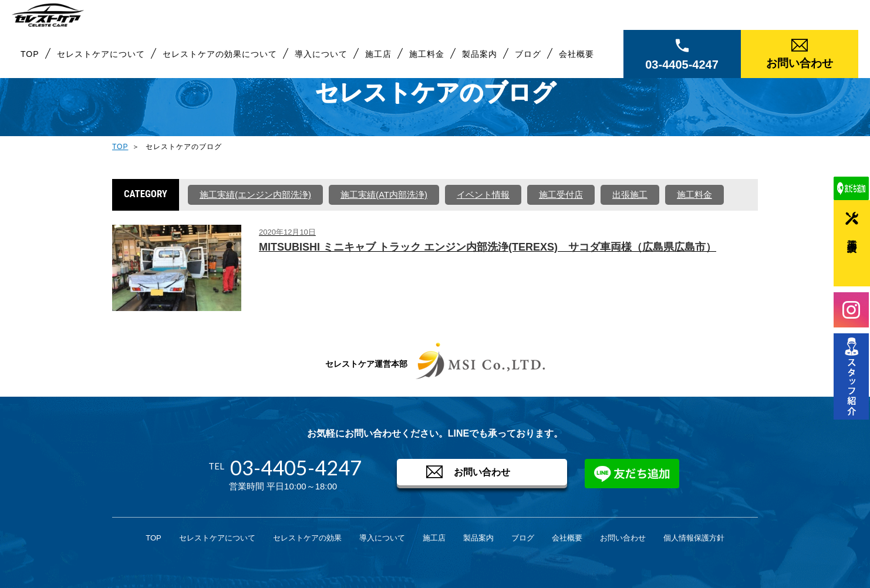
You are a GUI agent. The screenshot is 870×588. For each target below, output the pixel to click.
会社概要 (576, 62)
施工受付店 (561, 195)
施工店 (378, 62)
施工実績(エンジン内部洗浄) (255, 195)
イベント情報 (483, 195)
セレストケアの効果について (220, 62)
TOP (30, 62)
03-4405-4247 (682, 72)
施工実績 (852, 235)
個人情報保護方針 (694, 538)
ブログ (528, 62)
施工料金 (427, 62)
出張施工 (630, 195)
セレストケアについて (101, 62)
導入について (321, 62)
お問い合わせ (800, 71)
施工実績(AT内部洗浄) (384, 195)
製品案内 (480, 62)
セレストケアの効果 (307, 538)
